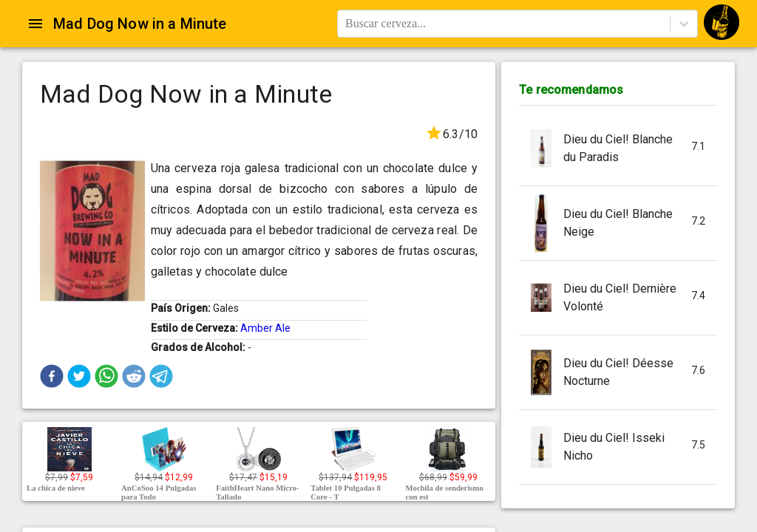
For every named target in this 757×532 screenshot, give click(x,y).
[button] (52, 376)
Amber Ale (265, 328)
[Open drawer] (35, 24)
